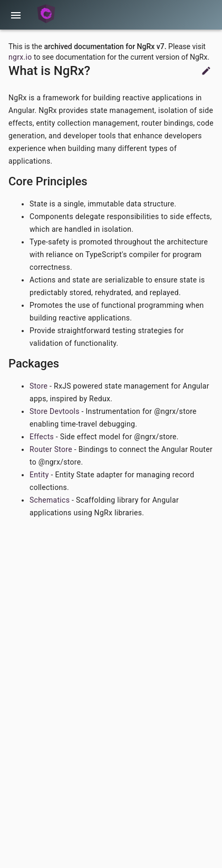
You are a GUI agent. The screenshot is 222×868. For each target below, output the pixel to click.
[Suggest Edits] (206, 73)
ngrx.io (20, 57)
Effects (42, 437)
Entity (39, 475)
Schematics (50, 500)
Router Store (51, 449)
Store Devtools (55, 411)
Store (38, 386)
